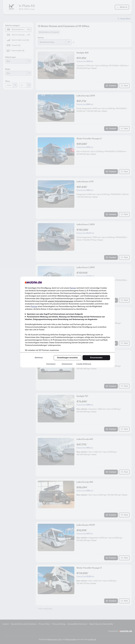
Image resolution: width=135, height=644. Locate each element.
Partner (73, 288)
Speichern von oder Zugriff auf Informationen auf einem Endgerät (55, 314)
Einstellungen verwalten (67, 358)
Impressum (51, 364)
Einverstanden (96, 358)
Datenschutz (67, 364)
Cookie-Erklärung (84, 364)
